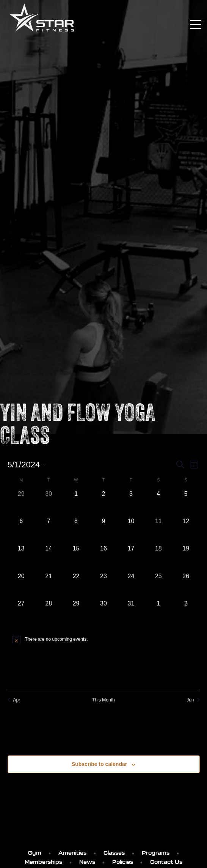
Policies (123, 862)
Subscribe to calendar (99, 764)
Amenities (72, 853)
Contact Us (166, 862)
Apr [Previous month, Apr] (14, 700)
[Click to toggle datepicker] (27, 465)
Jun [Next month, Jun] (193, 700)
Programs (156, 853)
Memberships (43, 862)
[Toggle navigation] (196, 24)
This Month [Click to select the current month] (103, 700)
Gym (35, 853)
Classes (114, 853)
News (87, 862)
